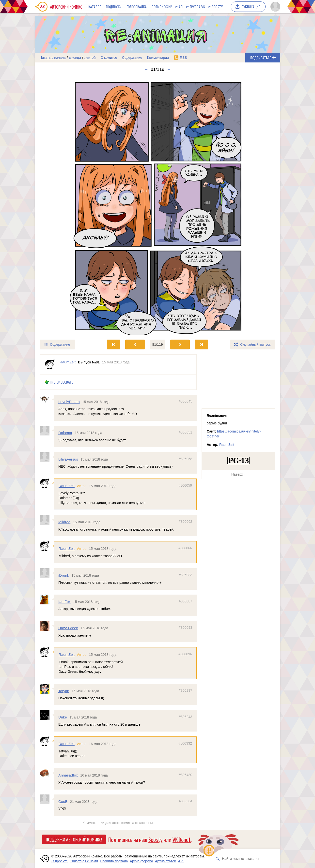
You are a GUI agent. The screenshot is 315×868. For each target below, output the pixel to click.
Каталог (95, 7)
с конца (75, 58)
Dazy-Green (68, 628)
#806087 (185, 601)
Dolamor (65, 433)
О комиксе (109, 58)
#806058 (185, 459)
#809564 (185, 801)
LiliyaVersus (68, 459)
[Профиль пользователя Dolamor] (47, 431)
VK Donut (182, 839)
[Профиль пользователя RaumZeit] (50, 364)
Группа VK (197, 7)
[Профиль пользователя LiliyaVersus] (47, 457)
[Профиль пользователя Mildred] (47, 520)
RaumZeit (67, 486)
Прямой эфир (162, 7)
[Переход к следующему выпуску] (157, 206)
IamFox (64, 601)
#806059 (185, 485)
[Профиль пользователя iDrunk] (47, 573)
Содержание (132, 58)
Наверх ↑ (238, 474)
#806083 (185, 575)
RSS (183, 58)
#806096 (185, 654)
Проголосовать (62, 382)
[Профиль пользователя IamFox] (47, 599)
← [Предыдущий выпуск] (146, 69)
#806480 (185, 775)
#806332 (185, 743)
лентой (90, 58)
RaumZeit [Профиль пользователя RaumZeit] (68, 362)
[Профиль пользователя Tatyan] (47, 688)
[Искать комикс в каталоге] (218, 859)
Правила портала (114, 861)
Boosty (217, 7)
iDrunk (64, 575)
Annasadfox (68, 775)
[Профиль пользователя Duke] (47, 715)
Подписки (114, 7)
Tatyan (64, 691)
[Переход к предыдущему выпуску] (65, 206)
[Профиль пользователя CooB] (47, 799)
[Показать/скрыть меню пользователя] (275, 7)
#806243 (185, 717)
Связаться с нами (84, 861)
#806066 (185, 548)
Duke (63, 717)
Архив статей (166, 861)
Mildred (64, 522)
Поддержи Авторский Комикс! (74, 839)
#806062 (185, 522)
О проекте (60, 861)
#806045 (185, 401)
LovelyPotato (69, 401)
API (181, 7)
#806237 (185, 690)
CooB (63, 801)
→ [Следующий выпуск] (169, 69)
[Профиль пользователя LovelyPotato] (47, 399)
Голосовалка (137, 7)
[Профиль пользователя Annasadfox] (47, 773)
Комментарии (158, 58)
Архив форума (142, 861)
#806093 (185, 628)
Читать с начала (53, 58)
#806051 (185, 432)
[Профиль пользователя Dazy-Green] (47, 626)
